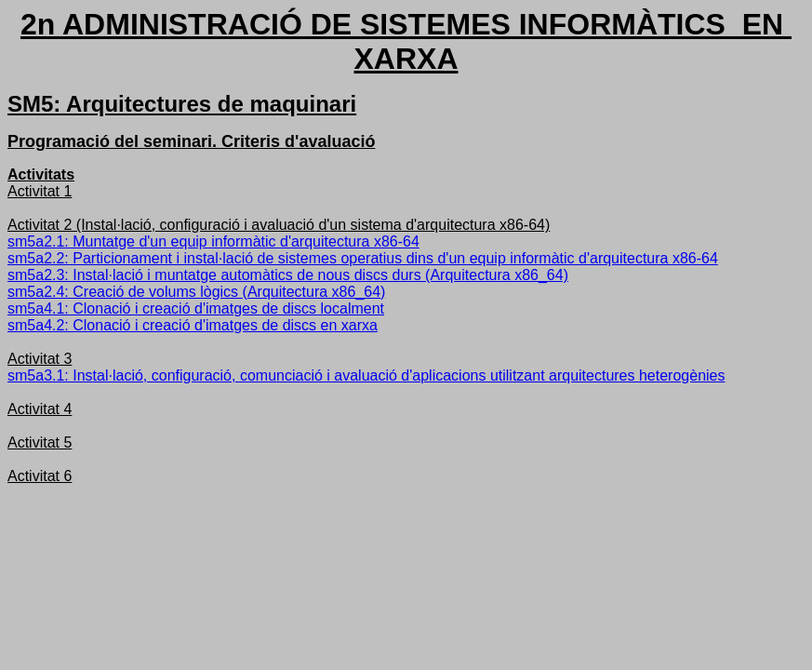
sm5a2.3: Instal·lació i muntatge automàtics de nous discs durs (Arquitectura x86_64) (288, 275)
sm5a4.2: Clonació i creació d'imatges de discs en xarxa (193, 325)
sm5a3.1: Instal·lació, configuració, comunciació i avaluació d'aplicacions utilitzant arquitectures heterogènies (366, 375)
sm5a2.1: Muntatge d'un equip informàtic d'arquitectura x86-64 (213, 241)
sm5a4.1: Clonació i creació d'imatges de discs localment (196, 308)
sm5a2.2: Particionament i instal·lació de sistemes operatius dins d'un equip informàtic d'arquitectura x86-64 (363, 258)
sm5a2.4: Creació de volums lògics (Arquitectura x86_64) (196, 292)
